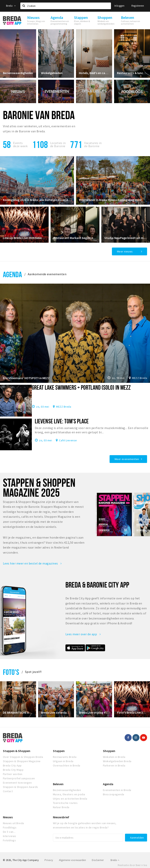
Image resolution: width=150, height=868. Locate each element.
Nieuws (8, 817)
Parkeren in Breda (114, 765)
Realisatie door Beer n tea (132, 865)
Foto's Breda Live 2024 (132, 712)
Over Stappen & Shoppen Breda (23, 757)
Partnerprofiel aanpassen (19, 778)
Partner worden (13, 774)
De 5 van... (9, 832)
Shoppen (109, 751)
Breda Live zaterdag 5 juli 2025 (56, 712)
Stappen (59, 751)
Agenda (12, 274)
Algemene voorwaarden (73, 860)
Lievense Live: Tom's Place (62, 421)
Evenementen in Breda (117, 790)
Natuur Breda (61, 807)
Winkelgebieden (52, 73)
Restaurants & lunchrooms (132, 73)
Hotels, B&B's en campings (94, 73)
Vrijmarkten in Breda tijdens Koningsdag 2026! (110, 200)
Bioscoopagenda (114, 794)
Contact (8, 791)
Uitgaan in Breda (63, 761)
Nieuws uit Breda (13, 823)
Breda (11, 6)
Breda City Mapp (13, 770)
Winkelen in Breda (114, 757)
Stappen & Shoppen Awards (21, 787)
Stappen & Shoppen (17, 751)
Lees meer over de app (83, 634)
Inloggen (119, 6)
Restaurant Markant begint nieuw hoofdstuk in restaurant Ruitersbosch (75, 238)
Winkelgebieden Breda (117, 761)
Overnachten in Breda (67, 765)
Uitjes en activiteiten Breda (70, 799)
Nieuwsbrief (61, 817)
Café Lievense (68, 440)
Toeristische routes (65, 803)
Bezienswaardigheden (18, 73)
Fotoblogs (9, 840)
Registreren (138, 6)
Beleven (58, 784)
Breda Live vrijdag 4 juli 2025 (94, 712)
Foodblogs (10, 827)
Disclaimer (98, 860)
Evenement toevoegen (17, 783)
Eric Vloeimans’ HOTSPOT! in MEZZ (26, 378)
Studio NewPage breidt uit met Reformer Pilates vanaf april (126, 238)
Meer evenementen (127, 459)
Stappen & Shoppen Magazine (22, 761)
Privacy (49, 860)
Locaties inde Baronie (58, 144)
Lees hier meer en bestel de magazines (32, 563)
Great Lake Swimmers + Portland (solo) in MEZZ (81, 387)
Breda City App (12, 765)
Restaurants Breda (65, 757)
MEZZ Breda (140, 378)
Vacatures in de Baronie (93, 144)
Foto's (11, 672)
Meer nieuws (125, 251)
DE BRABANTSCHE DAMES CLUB (18, 712)
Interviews (10, 836)
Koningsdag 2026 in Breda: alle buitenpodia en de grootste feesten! (37, 200)
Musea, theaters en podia (69, 794)
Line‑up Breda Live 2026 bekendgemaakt (24, 238)
